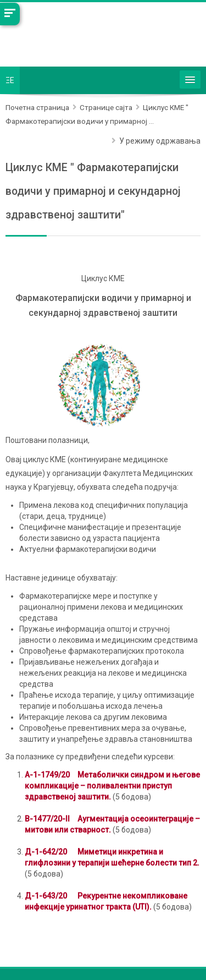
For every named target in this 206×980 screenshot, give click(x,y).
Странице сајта (106, 107)
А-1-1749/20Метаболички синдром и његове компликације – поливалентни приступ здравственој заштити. (112, 786)
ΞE (10, 80)
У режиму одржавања (160, 141)
